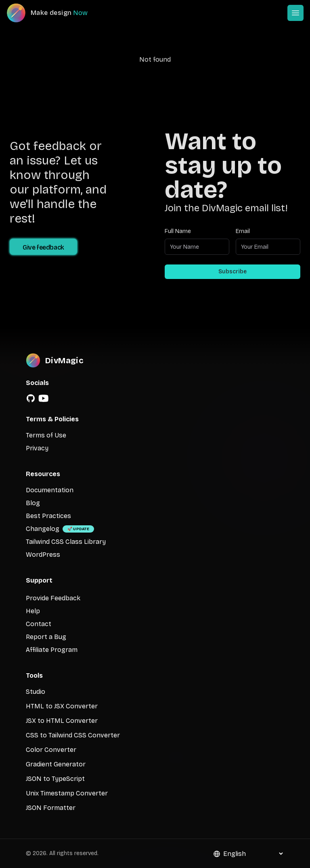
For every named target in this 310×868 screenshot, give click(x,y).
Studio (36, 692)
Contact (39, 624)
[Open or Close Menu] (295, 13)
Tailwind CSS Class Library (66, 542)
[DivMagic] (55, 13)
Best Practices (48, 516)
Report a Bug (46, 637)
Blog (33, 503)
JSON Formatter (51, 808)
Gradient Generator (56, 764)
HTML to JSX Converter (62, 706)
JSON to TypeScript (55, 779)
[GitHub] (31, 398)
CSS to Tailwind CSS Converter (73, 735)
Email (243, 231)
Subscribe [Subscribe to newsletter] (232, 272)
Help (33, 611)
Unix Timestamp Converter (67, 793)
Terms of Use (46, 435)
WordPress (43, 555)
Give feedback (43, 247)
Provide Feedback (53, 598)
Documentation (50, 490)
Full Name (178, 231)
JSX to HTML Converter (62, 721)
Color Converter (51, 750)
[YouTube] (44, 398)
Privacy (37, 448)
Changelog (43, 529)
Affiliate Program (52, 650)
